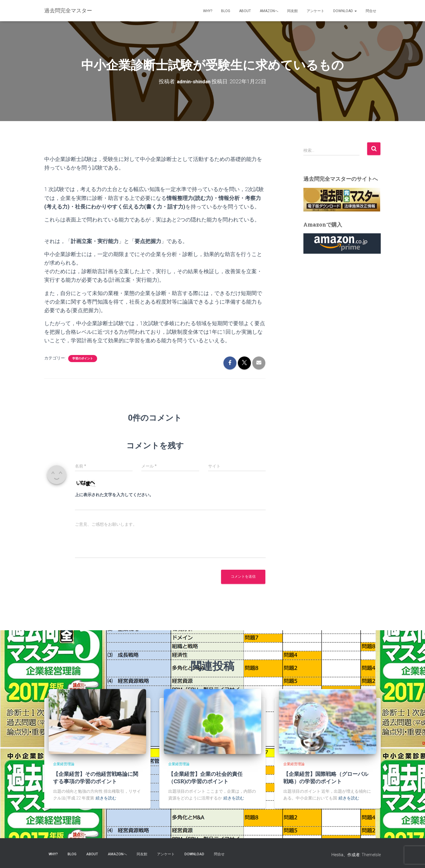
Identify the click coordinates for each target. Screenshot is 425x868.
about (245, 11)
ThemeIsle (371, 855)
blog (226, 11)
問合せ (371, 11)
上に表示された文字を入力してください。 (114, 495)
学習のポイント (83, 358)
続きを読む (106, 798)
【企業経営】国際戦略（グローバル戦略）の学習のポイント (326, 777)
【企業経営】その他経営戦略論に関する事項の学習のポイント (96, 777)
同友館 (292, 11)
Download (345, 11)
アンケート (316, 11)
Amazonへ (269, 11)
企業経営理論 (64, 764)
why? (208, 11)
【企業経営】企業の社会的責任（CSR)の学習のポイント (205, 777)
